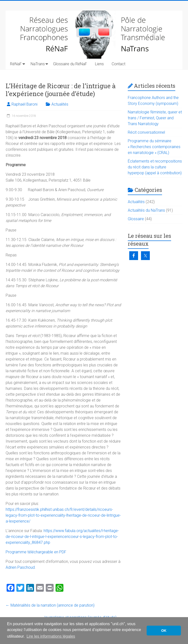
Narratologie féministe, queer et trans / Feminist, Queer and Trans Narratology (155, 118)
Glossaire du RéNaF (70, 64)
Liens (99, 64)
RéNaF (16, 64)
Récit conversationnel (146, 132)
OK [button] (164, 631)
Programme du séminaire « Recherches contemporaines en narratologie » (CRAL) (154, 147)
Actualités (60, 104)
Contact (118, 64)
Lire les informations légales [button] (51, 636)
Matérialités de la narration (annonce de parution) (50, 605)
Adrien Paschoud (20, 567)
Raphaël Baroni (24, 104)
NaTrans (38, 64)
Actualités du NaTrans (146, 210)
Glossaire (136, 219)
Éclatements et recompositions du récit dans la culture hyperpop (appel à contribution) (155, 167)
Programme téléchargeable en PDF (36, 552)
